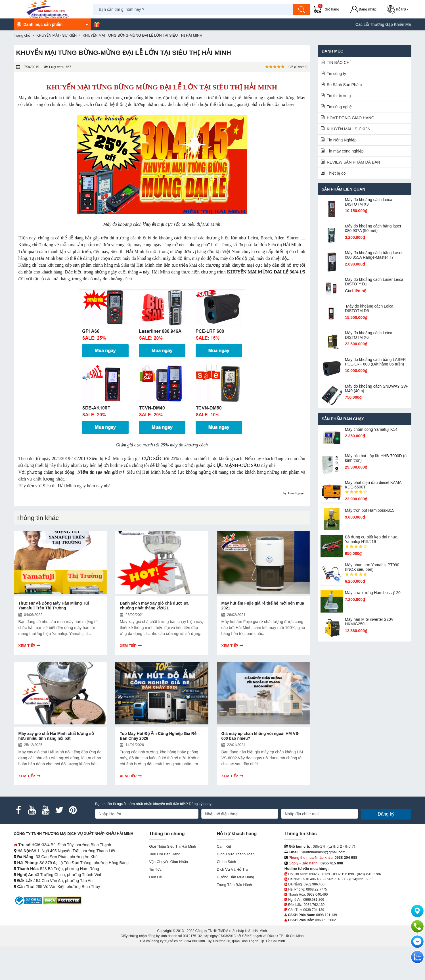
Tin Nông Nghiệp (342, 140)
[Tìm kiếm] (302, 9)
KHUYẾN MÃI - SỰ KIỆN (349, 129)
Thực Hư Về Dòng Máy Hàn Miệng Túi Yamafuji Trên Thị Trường (54, 606)
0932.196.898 (343, 874)
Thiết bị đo (336, 173)
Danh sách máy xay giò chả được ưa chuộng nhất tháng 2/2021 (154, 606)
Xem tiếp (27, 646)
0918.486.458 (312, 879)
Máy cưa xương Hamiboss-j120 (373, 593)
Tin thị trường (339, 96)
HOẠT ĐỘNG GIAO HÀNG (351, 118)
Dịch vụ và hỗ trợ (232, 869)
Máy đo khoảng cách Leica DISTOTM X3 (369, 202)
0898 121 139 (327, 915)
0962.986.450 (314, 884)
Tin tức (155, 869)
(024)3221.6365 (361, 879)
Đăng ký (386, 814)
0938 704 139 (314, 910)
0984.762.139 (314, 905)
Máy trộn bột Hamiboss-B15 (370, 510)
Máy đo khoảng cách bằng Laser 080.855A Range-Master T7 (374, 255)
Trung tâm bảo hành (234, 885)
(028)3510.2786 (369, 874)
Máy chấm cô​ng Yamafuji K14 (371, 429)
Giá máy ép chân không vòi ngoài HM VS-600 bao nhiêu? (260, 736)
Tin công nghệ (339, 107)
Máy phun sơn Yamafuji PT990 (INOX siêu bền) (372, 567)
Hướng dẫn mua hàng (235, 877)
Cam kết (224, 846)
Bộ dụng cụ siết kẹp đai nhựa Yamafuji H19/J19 (371, 539)
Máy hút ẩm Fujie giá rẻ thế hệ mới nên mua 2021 (263, 606)
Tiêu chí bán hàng (165, 854)
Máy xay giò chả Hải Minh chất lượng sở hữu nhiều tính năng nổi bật (56, 736)
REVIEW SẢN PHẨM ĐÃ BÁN (353, 162)
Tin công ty (336, 74)
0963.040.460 (317, 895)
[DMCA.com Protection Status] (62, 900)
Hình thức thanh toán (235, 854)
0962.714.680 (336, 879)
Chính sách (226, 862)
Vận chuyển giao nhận (168, 862)
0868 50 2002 (325, 920)
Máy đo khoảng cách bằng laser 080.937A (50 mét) (373, 228)
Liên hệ (155, 877)
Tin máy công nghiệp (345, 151)
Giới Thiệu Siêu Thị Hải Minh (172, 846)
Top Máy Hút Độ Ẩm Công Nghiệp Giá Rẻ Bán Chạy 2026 (158, 736)
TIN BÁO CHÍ (339, 62)
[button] (399, 9)
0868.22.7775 (316, 889)
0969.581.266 (314, 900)
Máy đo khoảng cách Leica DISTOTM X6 (369, 335)
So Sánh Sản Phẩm (344, 85)
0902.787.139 (320, 874)
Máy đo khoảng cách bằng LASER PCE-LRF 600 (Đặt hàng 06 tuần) (375, 362)
